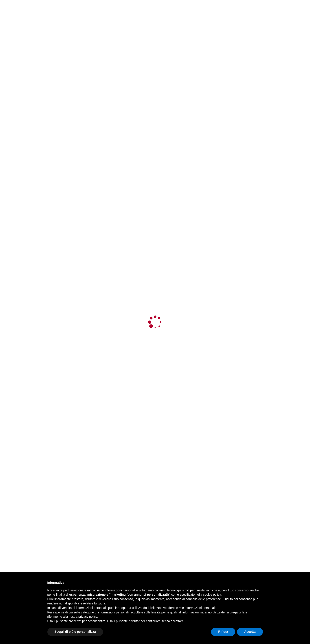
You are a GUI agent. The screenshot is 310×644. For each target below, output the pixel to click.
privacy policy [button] (88, 617)
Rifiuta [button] (223, 632)
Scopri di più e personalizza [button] (75, 632)
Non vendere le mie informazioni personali (186, 608)
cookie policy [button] (212, 595)
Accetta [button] (250, 632)
